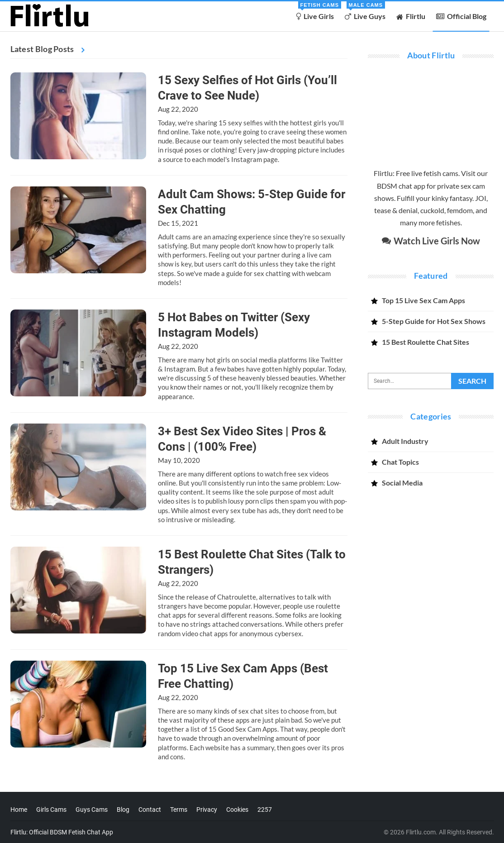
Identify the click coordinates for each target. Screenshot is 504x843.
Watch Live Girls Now (431, 241)
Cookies (237, 810)
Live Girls (317, 11)
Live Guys (365, 11)
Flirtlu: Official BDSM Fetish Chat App (62, 832)
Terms (179, 810)
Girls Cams (51, 810)
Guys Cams (92, 810)
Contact (150, 810)
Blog (123, 810)
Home (19, 810)
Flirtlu (411, 16)
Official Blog (461, 16)
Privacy (207, 810)
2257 (265, 810)
